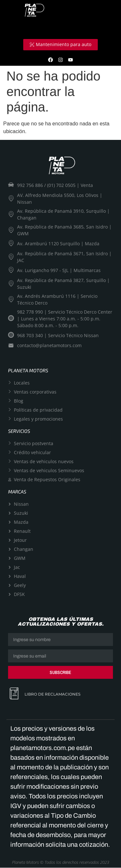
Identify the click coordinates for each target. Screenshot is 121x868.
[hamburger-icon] (104, 28)
